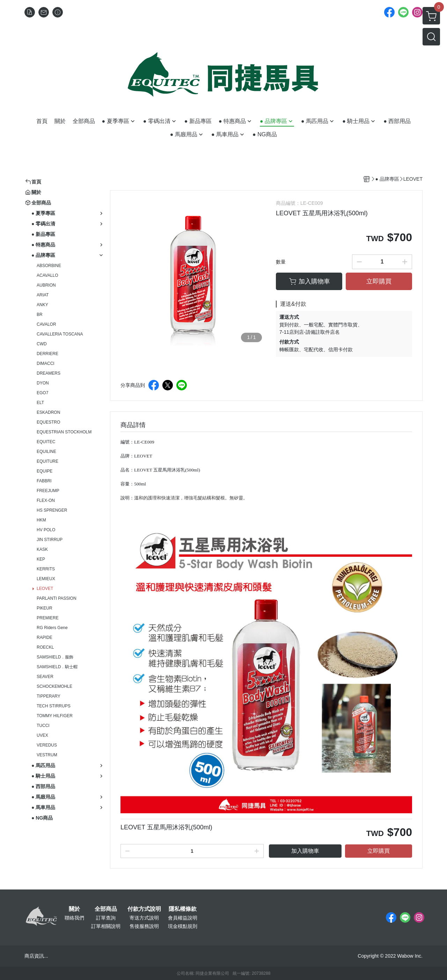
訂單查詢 (106, 918)
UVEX (42, 735)
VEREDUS (47, 745)
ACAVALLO (47, 275)
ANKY (42, 305)
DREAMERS (49, 373)
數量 (281, 262)
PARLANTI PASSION (57, 598)
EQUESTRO (48, 422)
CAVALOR (46, 324)
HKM (41, 520)
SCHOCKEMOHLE (54, 686)
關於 (74, 909)
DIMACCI (46, 363)
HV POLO (46, 530)
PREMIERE (48, 618)
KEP (41, 559)
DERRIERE (47, 354)
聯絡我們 (74, 918)
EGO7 (42, 393)
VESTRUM (47, 755)
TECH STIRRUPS (54, 706)
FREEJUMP (48, 491)
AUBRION (46, 285)
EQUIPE (45, 471)
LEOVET (45, 589)
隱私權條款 (183, 909)
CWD (42, 344)
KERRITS (46, 569)
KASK (42, 549)
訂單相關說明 (106, 926)
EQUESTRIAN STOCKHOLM (64, 432)
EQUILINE (46, 452)
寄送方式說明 (144, 918)
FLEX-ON (46, 500)
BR (40, 315)
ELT (40, 403)
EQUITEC (46, 442)
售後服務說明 (144, 926)
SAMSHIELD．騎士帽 (57, 667)
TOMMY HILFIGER (55, 716)
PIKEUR (45, 608)
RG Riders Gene (52, 628)
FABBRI (44, 481)
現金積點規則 (183, 926)
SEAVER (45, 677)
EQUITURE (47, 461)
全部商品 (106, 909)
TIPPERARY (49, 696)
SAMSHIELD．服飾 (55, 657)
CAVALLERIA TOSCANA (60, 334)
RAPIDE (45, 637)
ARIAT (43, 295)
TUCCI (43, 726)
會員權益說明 (183, 918)
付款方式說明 (144, 909)
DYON (43, 383)
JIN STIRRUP (50, 540)
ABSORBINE (49, 266)
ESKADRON (48, 412)
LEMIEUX (46, 579)
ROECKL (45, 647)
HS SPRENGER (52, 510)
